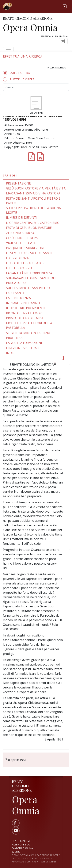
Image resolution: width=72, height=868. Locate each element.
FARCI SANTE (15, 293)
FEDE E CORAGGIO (19, 268)
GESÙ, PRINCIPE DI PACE (24, 238)
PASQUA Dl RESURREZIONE (26, 248)
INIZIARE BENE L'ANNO (23, 303)
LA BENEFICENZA (18, 298)
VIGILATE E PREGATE (21, 243)
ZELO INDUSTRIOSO (21, 233)
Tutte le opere (20, 79)
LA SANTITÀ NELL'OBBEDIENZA (29, 273)
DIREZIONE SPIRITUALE (23, 348)
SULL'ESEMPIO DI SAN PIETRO (28, 288)
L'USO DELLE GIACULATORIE (27, 263)
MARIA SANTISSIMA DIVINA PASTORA (33, 193)
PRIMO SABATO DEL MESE (25, 318)
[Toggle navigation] (65, 6)
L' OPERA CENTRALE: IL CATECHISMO (33, 223)
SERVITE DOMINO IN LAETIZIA (28, 333)
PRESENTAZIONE (18, 183)
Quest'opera (18, 73)
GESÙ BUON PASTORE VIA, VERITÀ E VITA (36, 188)
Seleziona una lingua (54, 36)
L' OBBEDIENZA (17, 258)
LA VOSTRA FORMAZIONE (24, 343)
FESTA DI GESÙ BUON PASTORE (29, 228)
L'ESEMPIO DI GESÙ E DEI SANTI (29, 253)
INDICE (11, 353)
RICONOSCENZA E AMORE (25, 313)
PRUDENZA (14, 338)
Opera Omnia (30, 27)
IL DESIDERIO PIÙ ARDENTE (26, 308)
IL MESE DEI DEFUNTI (22, 218)
